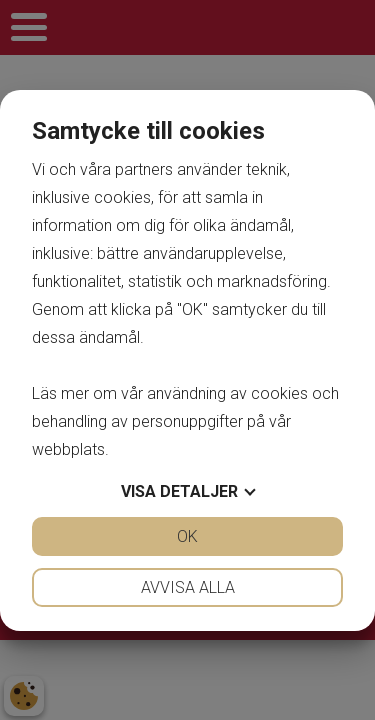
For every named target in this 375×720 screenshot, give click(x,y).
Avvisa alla (188, 587)
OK (187, 536)
